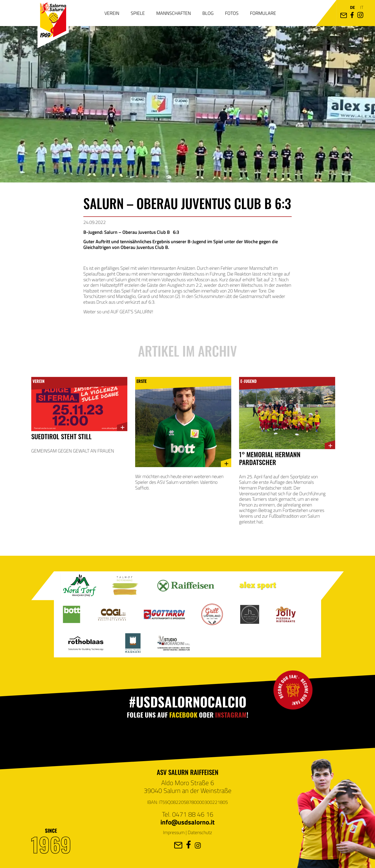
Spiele (138, 13)
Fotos (232, 13)
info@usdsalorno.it (187, 822)
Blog (208, 13)
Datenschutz (200, 832)
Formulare (263, 13)
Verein (112, 13)
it (362, 7)
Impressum (174, 832)
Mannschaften (174, 13)
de (352, 7)
